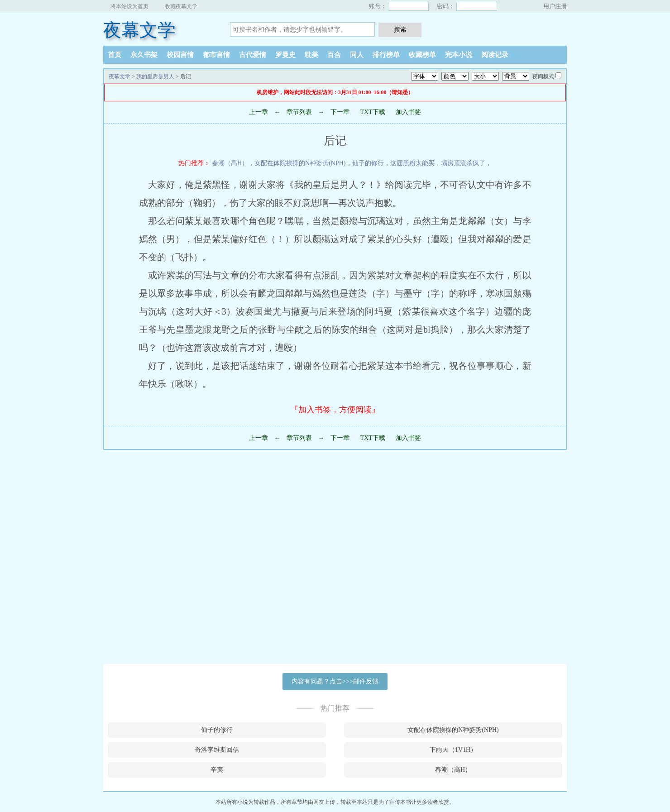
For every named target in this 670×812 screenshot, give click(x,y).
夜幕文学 (139, 30)
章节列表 (299, 112)
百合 (334, 55)
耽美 (311, 55)
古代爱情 (253, 55)
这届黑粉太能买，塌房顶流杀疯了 (438, 163)
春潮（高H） (230, 163)
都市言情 (216, 55)
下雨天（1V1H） (453, 750)
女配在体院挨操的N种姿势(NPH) (300, 163)
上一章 (258, 112)
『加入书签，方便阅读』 (335, 410)
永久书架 (144, 55)
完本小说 (459, 55)
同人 (357, 55)
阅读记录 (495, 55)
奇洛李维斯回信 (217, 750)
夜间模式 (543, 76)
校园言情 (180, 55)
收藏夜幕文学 (181, 6)
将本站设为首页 (129, 6)
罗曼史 (285, 55)
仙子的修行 (368, 163)
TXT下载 (372, 112)
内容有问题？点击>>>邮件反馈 (335, 681)
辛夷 (217, 770)
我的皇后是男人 (155, 76)
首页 (115, 55)
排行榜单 (386, 55)
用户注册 (555, 6)
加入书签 (408, 112)
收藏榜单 (422, 55)
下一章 (340, 112)
